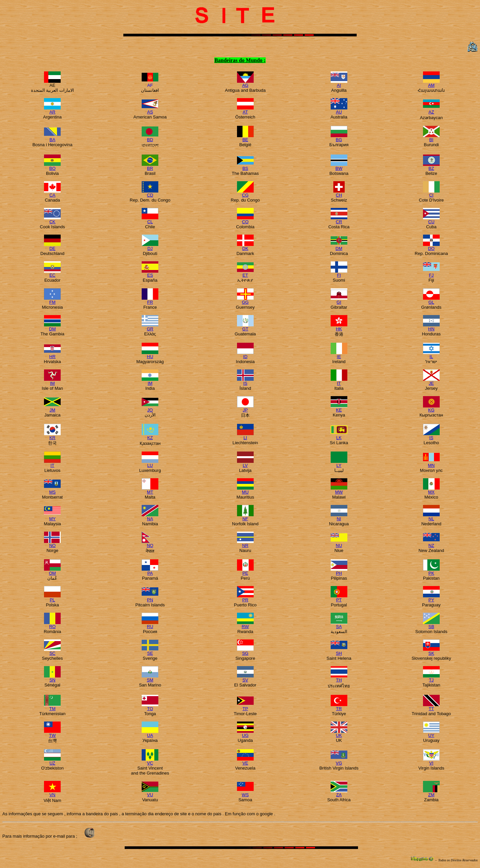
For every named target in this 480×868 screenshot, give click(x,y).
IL (431, 355)
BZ (431, 166)
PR (245, 598)
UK (339, 733)
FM (52, 300)
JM (52, 408)
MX (431, 490)
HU (150, 355)
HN (431, 327)
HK (339, 327)
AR (52, 110)
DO (431, 246)
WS (245, 793)
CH (339, 193)
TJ (431, 678)
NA (150, 517)
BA (52, 138)
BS (245, 166)
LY (339, 463)
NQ (150, 543)
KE (339, 408)
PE (245, 571)
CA (52, 193)
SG (245, 651)
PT (339, 598)
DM (339, 246)
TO (150, 707)
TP (245, 707)
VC (150, 761)
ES (150, 273)
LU (150, 463)
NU (339, 543)
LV (245, 463)
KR (52, 436)
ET (245, 273)
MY (52, 517)
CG (245, 193)
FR (150, 300)
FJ (431, 273)
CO (245, 220)
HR (52, 355)
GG (245, 300)
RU (150, 625)
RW (245, 625)
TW (52, 733)
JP (245, 408)
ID (245, 355)
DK (245, 246)
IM (52, 381)
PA (150, 571)
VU (150, 793)
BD (150, 138)
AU (339, 110)
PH (339, 571)
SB (431, 625)
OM (52, 571)
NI (339, 517)
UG (245, 733)
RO (52, 625)
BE (245, 138)
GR (150, 327)
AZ (431, 110)
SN (52, 678)
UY (431, 733)
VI (431, 761)
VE (245, 761)
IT (339, 381)
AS (150, 110)
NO (52, 543)
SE (150, 651)
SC (52, 651)
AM (431, 83)
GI (339, 300)
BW (339, 166)
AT (245, 110)
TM (52, 707)
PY (431, 598)
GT (245, 327)
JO (150, 408)
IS (245, 381)
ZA (339, 793)
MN (431, 463)
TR (339, 707)
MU (245, 490)
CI (431, 193)
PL (52, 598)
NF (245, 517)
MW (339, 490)
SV (245, 678)
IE (339, 355)
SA (339, 625)
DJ (150, 246)
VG (339, 761)
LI (245, 436)
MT (150, 490)
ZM (431, 793)
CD (150, 193)
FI (339, 273)
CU (431, 220)
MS (52, 490)
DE (52, 246)
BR (150, 166)
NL (431, 517)
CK (52, 220)
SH (339, 651)
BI (431, 138)
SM (150, 678)
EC (52, 273)
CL (150, 220)
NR (245, 543)
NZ (431, 543)
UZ (52, 761)
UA (150, 733)
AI (339, 83)
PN (150, 598)
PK (431, 571)
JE (431, 381)
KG (431, 408)
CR (339, 220)
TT (431, 707)
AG (245, 83)
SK (431, 651)
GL (431, 300)
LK (339, 436)
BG (339, 138)
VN (52, 793)
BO (52, 166)
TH (339, 678)
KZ (150, 436)
